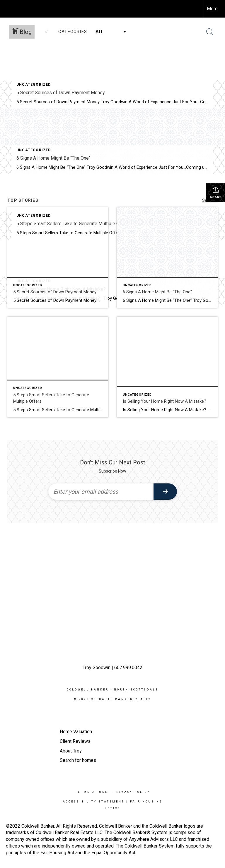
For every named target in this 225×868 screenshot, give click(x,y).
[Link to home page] (7, 9)
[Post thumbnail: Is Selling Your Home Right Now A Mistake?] (167, 367)
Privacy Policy (132, 792)
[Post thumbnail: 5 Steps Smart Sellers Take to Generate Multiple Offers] (58, 367)
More (212, 9)
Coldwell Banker (88, 690)
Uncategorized (34, 85)
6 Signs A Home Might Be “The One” (53, 158)
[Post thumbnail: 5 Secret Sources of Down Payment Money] (58, 258)
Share (216, 192)
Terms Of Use (92, 792)
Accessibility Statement (94, 802)
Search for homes (78, 760)
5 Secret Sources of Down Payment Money (61, 93)
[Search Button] (210, 32)
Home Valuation (76, 732)
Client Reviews (75, 741)
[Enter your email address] (101, 492)
